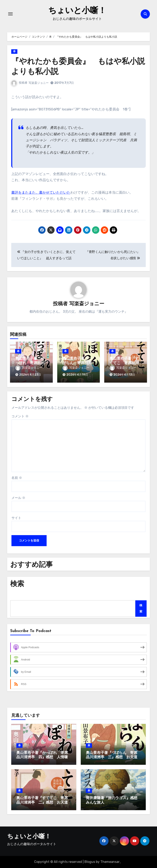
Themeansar (110, 862)
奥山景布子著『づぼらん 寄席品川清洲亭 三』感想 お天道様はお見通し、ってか (112, 757)
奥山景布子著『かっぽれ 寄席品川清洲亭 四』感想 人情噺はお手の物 (42, 757)
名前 (17, 478)
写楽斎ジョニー (39, 83)
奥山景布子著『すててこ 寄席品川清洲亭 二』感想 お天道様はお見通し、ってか (42, 803)
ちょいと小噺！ (77, 11)
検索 (141, 608)
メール (18, 498)
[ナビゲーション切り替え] (10, 14)
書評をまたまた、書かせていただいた (41, 192)
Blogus (90, 862)
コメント (20, 416)
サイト (16, 518)
